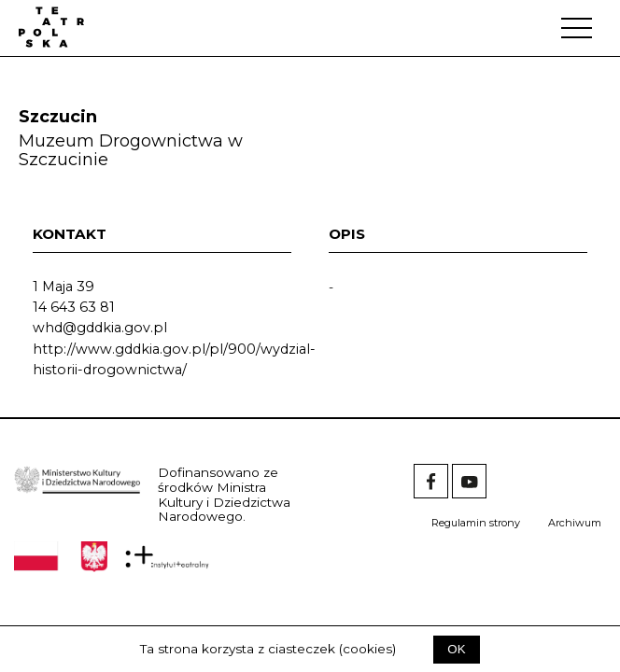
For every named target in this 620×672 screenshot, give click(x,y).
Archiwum (575, 523)
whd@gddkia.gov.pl (100, 328)
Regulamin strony (476, 523)
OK (456, 649)
